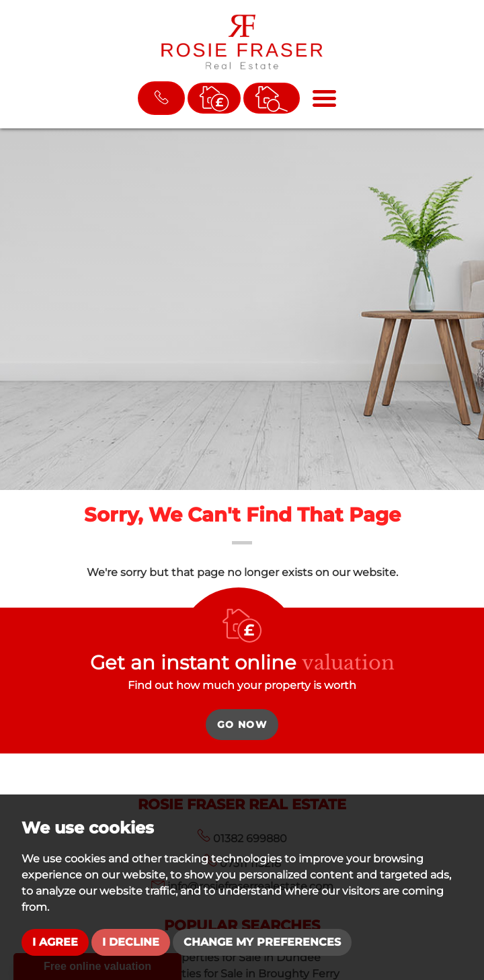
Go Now (242, 725)
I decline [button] (131, 942)
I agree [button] (55, 942)
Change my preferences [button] (262, 942)
